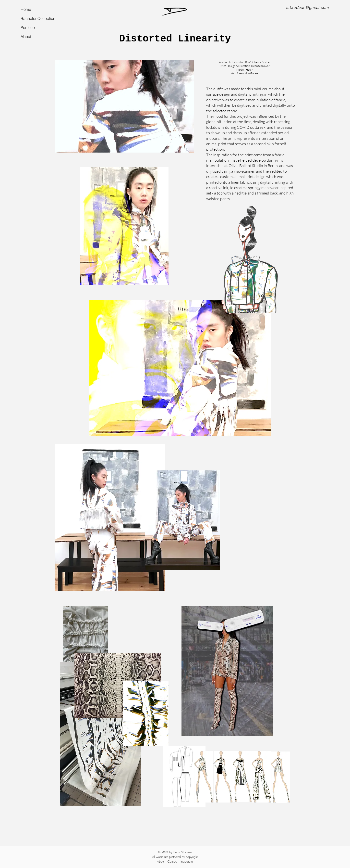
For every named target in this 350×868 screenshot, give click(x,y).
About (26, 37)
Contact (173, 862)
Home (26, 9)
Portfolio (28, 27)
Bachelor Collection (38, 18)
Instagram (187, 862)
